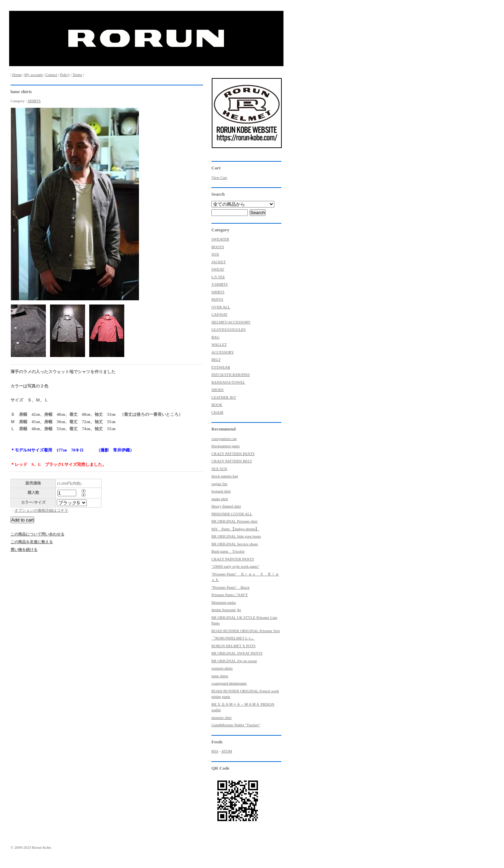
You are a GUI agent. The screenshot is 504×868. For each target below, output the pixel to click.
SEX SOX (219, 469)
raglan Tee (219, 484)
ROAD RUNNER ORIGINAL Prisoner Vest (246, 631)
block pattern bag (225, 476)
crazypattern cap (224, 439)
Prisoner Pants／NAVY (230, 595)
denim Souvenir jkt (226, 610)
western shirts (222, 668)
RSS (215, 751)
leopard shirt (221, 491)
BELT (216, 359)
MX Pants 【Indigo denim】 (235, 529)
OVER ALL (221, 307)
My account (34, 75)
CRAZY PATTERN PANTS (233, 454)
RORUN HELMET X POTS (233, 646)
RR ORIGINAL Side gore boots (236, 536)
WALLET (219, 344)
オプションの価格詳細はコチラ (41, 510)
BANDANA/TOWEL (228, 382)
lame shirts (220, 676)
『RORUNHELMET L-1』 (233, 638)
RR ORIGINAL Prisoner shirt (234, 521)
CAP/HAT (219, 314)
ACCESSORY (223, 352)
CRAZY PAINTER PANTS (233, 559)
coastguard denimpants (229, 683)
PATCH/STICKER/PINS (231, 374)
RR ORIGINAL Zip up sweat (234, 661)
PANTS (217, 299)
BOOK (217, 405)
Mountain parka (224, 602)
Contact (51, 75)
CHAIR (217, 412)
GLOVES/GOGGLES (229, 329)
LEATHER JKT (224, 397)
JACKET (219, 262)
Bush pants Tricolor (228, 551)
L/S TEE (218, 277)
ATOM (227, 751)
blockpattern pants (226, 446)
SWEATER (220, 239)
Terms (77, 75)
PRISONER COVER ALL (232, 514)
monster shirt (222, 717)
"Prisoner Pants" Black (230, 587)
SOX (215, 254)
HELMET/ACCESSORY (231, 322)
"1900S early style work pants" (235, 566)
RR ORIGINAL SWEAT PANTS (237, 653)
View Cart (219, 177)
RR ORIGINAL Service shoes (235, 544)
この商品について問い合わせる (37, 534)
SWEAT (218, 269)
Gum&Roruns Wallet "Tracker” (236, 725)
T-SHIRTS (220, 284)
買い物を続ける (24, 549)
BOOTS (218, 247)
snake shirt (220, 499)
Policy (65, 75)
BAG (215, 337)
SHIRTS (34, 101)
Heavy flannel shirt (226, 506)
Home (17, 75)
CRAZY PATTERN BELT (232, 461)
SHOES (218, 390)
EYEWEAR (221, 367)
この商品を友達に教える (32, 542)
